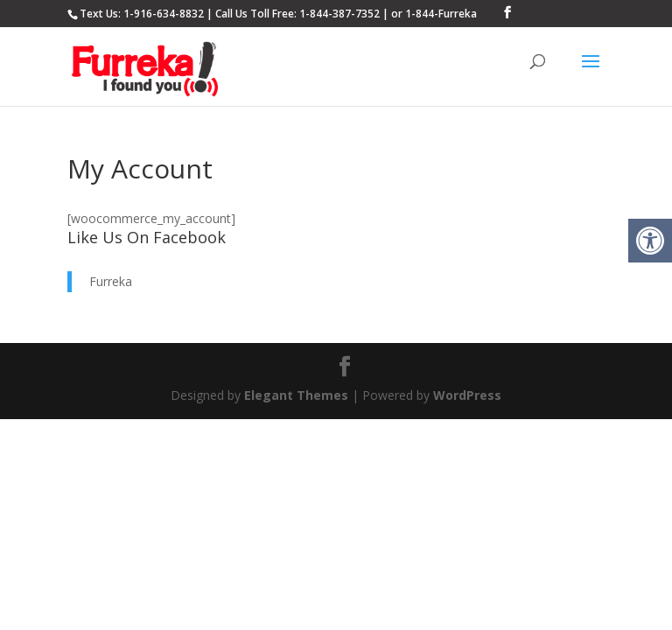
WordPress (467, 395)
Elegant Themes (296, 395)
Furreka (111, 281)
